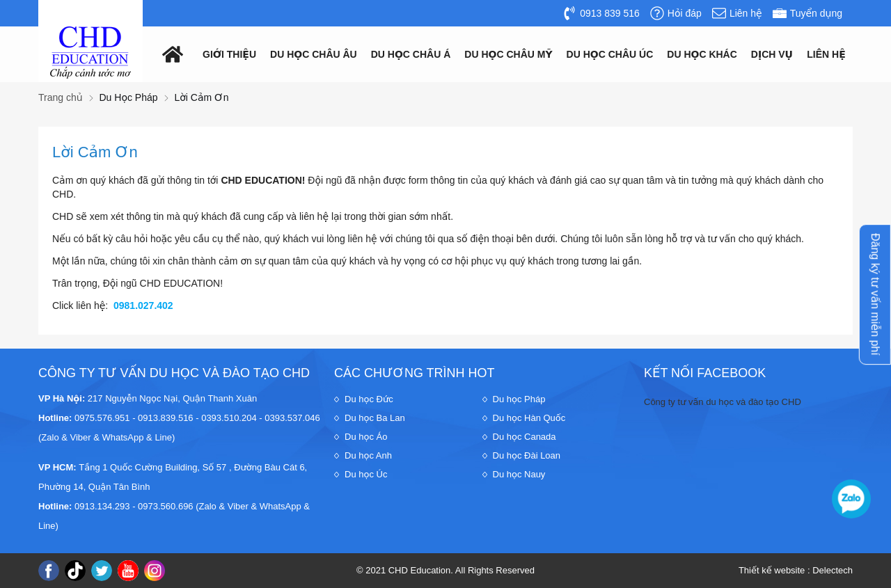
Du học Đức (369, 399)
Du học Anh (368, 455)
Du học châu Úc (610, 54)
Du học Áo (366, 437)
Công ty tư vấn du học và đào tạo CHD (723, 402)
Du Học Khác (702, 54)
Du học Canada (525, 437)
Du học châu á (411, 54)
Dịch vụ (772, 54)
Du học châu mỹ (508, 54)
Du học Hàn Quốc (529, 418)
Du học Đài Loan (527, 455)
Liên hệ (826, 54)
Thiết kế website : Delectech (796, 570)
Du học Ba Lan (375, 418)
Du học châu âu (314, 54)
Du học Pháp (519, 399)
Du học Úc (366, 474)
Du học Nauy (519, 474)
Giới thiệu (229, 54)
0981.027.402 (143, 305)
